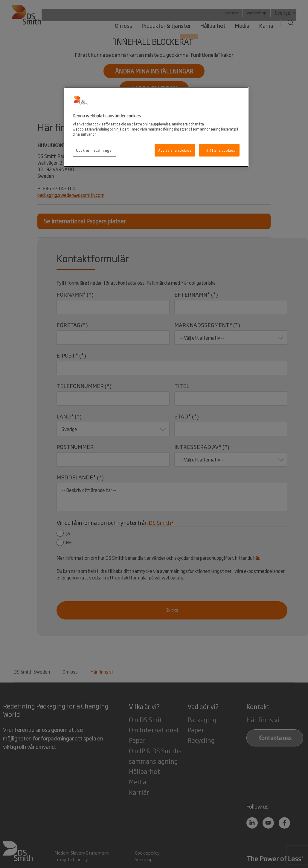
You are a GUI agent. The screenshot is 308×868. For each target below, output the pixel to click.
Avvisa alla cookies (175, 150)
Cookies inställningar (94, 150)
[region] (156, 127)
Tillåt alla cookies (219, 150)
